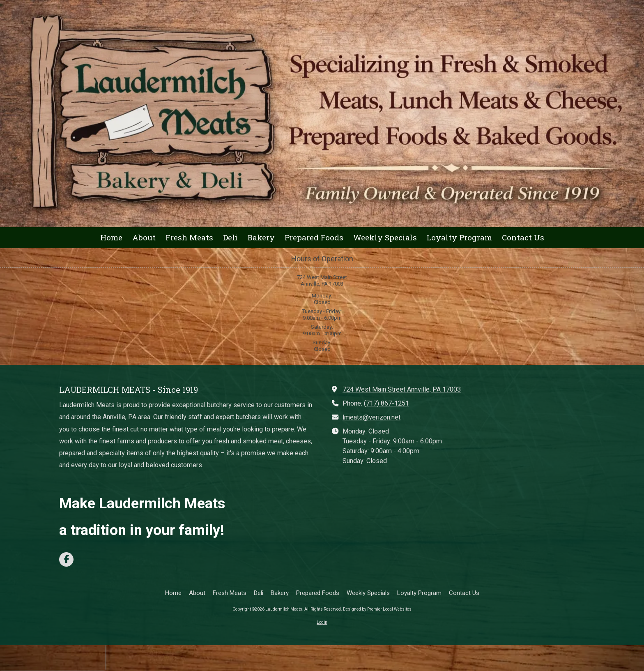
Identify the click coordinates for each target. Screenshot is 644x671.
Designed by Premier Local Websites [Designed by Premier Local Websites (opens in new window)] (377, 609)
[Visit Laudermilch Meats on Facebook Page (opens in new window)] (66, 559)
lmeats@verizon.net (371, 417)
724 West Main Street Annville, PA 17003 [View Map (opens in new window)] (402, 389)
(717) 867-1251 (386, 403)
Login (322, 622)
